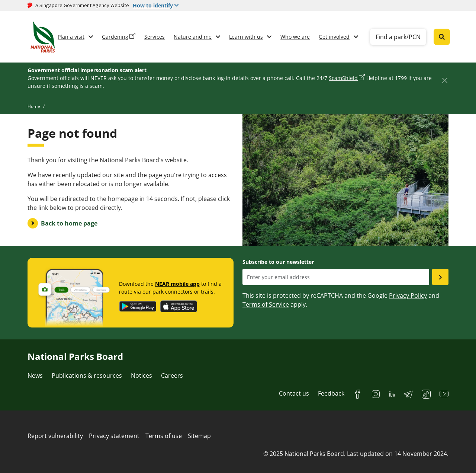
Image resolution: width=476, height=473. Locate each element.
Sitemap (199, 436)
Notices (141, 375)
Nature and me (193, 37)
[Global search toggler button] (442, 37)
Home (34, 106)
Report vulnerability (55, 436)
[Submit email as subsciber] (440, 277)
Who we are (295, 37)
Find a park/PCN (398, 37)
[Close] (445, 80)
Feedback (331, 393)
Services (155, 37)
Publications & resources (87, 375)
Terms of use (164, 436)
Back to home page (69, 223)
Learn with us (246, 37)
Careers (172, 375)
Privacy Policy (408, 295)
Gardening (115, 37)
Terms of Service (266, 304)
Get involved (334, 37)
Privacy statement (114, 436)
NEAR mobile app (177, 284)
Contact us (294, 393)
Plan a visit (71, 37)
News (35, 375)
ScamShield (343, 78)
